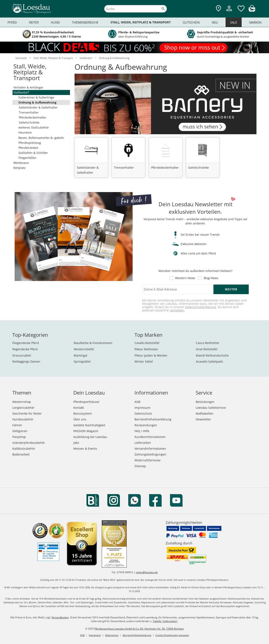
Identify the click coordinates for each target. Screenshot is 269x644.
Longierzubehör (23, 408)
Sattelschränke (29, 122)
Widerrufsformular (148, 460)
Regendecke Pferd (25, 349)
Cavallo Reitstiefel (147, 343)
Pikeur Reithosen (146, 349)
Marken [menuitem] (255, 22)
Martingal (81, 355)
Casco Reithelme (207, 343)
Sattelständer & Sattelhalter (38, 107)
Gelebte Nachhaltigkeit (89, 425)
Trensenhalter (29, 112)
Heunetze (25, 132)
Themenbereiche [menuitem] (85, 22)
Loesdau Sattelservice (211, 408)
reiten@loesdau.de (147, 572)
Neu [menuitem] (215, 22)
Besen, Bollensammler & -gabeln (41, 138)
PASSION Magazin (86, 431)
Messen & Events (85, 449)
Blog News (211, 278)
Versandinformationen (150, 449)
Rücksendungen (146, 425)
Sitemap (140, 466)
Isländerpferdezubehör (29, 443)
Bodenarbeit (21, 454)
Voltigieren (20, 431)
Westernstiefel (84, 349)
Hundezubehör (23, 419)
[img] (252, 11)
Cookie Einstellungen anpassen (172, 635)
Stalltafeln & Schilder (33, 153)
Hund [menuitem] (55, 22)
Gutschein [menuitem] (191, 22)
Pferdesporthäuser (86, 402)
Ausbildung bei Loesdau (90, 437)
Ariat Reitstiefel (207, 349)
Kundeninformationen (150, 437)
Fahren (17, 425)
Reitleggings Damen (26, 361)
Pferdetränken (28, 148)
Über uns (80, 419)
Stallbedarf (21, 92)
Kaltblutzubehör (24, 449)
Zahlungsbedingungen (150, 454)
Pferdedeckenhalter (33, 117)
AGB (137, 402)
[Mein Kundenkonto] (229, 12)
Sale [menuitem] (234, 22)
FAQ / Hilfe (142, 431)
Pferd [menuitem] (12, 22)
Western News (185, 278)
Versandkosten (60, 617)
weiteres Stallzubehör (34, 127)
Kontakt (79, 408)
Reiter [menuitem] (34, 22)
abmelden (177, 310)
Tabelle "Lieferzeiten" (165, 621)
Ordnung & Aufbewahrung (37, 102)
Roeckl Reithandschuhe (212, 355)
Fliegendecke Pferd (26, 343)
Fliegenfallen (27, 158)
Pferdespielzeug (30, 143)
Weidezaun (21, 163)
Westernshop (22, 402)
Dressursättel (22, 355)
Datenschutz (143, 413)
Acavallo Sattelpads (209, 361)
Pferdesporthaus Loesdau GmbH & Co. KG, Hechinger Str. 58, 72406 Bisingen (139, 629)
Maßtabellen (205, 413)
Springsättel (82, 361)
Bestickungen (205, 402)
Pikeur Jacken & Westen (151, 355)
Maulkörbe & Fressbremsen (93, 343)
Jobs (76, 443)
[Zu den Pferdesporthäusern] (218, 9)
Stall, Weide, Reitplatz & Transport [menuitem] (141, 22)
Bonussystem (83, 413)
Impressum (142, 408)
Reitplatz (20, 168)
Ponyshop (19, 437)
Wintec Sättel (144, 361)
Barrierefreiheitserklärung (153, 419)
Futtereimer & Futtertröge (36, 97)
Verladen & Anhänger (28, 87)
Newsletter (203, 419)
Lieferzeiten (143, 443)
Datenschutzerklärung (201, 307)
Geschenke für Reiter (27, 413)
